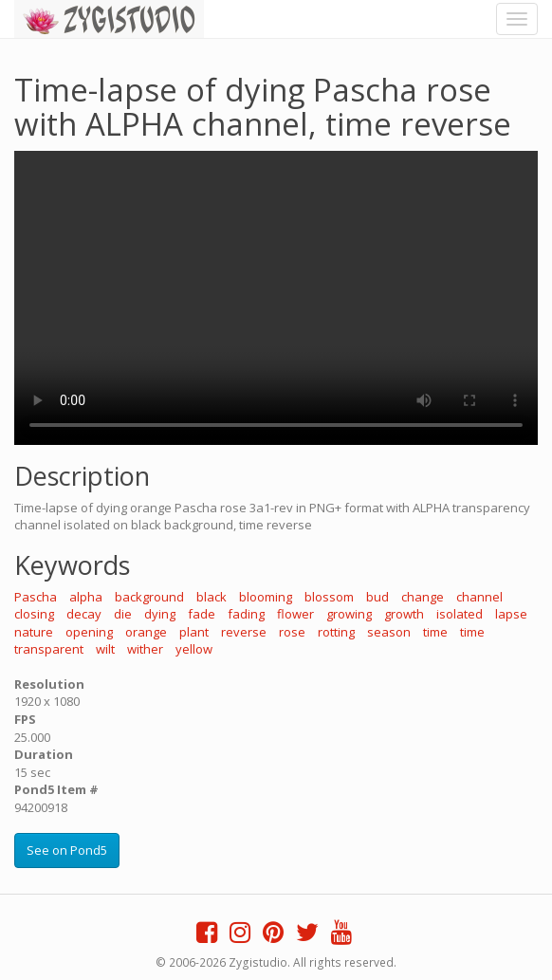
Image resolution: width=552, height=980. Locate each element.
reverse (244, 632)
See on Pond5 (67, 850)
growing (349, 614)
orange (146, 632)
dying (160, 614)
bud (377, 597)
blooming (266, 597)
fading (246, 614)
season (389, 632)
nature (34, 632)
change (423, 597)
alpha (86, 597)
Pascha (36, 597)
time (435, 632)
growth (404, 614)
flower (295, 614)
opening (89, 632)
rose (292, 632)
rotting (336, 632)
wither (145, 649)
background (149, 597)
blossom (329, 597)
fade (202, 614)
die (123, 614)
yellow (194, 649)
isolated (460, 614)
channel (479, 597)
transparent (49, 649)
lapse (511, 614)
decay (84, 614)
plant (194, 632)
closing (34, 614)
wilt (105, 649)
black (212, 597)
